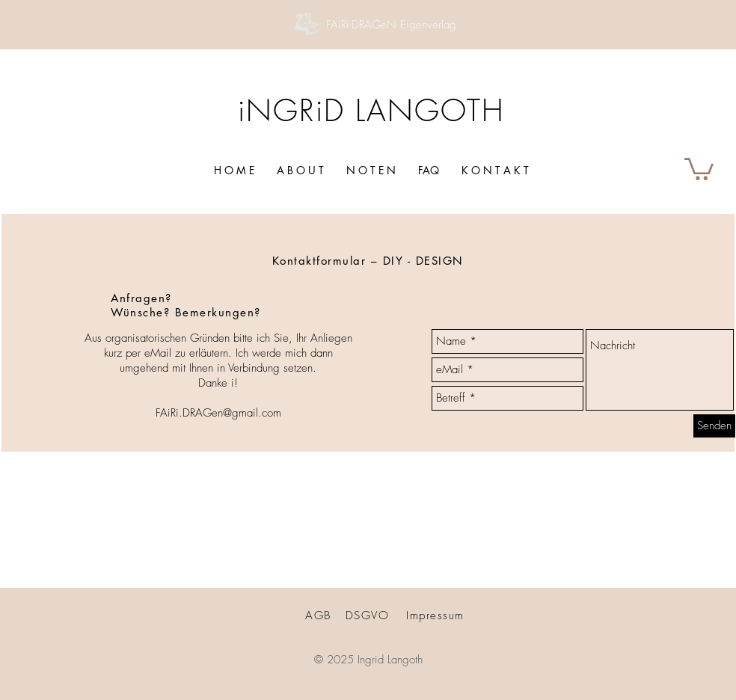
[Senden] (714, 426)
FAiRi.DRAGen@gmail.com (218, 413)
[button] (699, 168)
